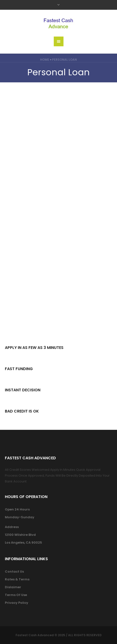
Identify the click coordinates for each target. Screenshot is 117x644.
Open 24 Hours (17, 509)
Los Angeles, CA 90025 (23, 543)
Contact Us (14, 572)
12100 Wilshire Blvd (20, 535)
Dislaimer (13, 587)
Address (12, 527)
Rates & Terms (17, 579)
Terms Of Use (16, 595)
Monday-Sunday (20, 517)
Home (45, 60)
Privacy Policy (17, 603)
